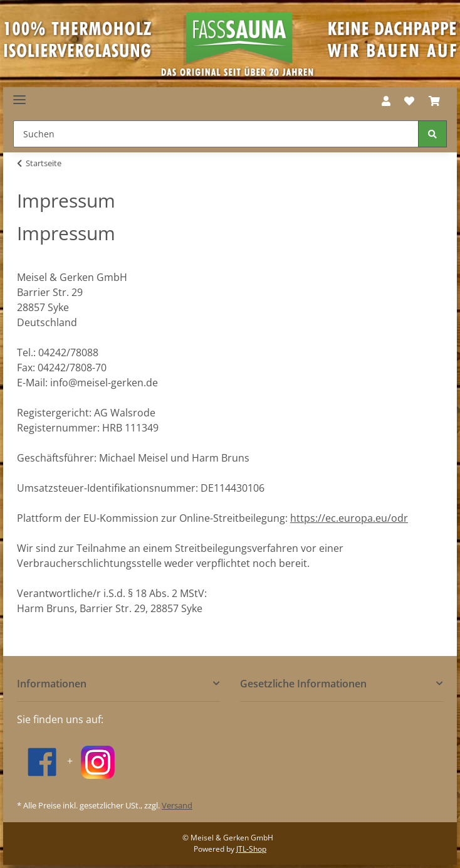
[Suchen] (216, 134)
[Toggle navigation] (19, 95)
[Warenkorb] (434, 101)
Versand (177, 805)
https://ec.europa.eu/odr (349, 518)
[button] (386, 101)
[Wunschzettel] (409, 101)
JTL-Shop (251, 849)
